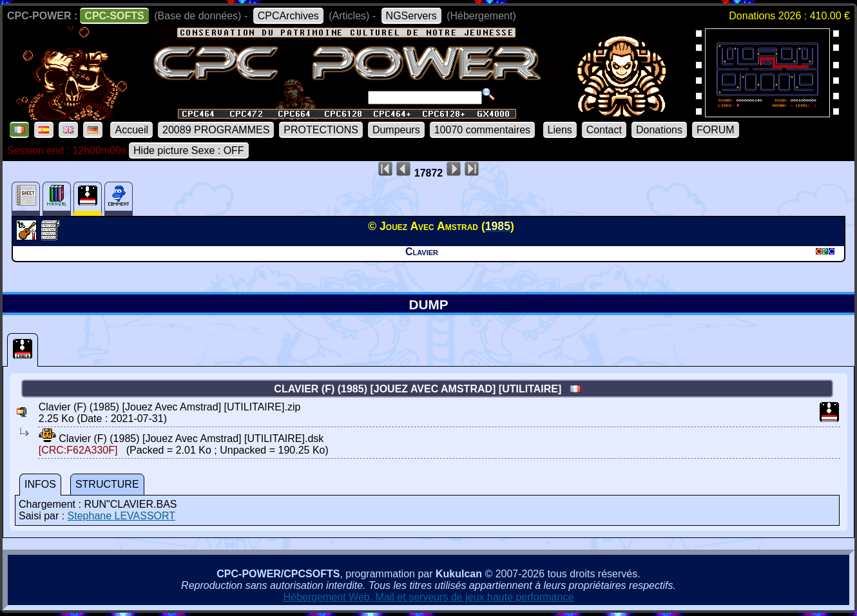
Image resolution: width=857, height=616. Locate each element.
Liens (560, 130)
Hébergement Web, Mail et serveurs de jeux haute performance (429, 597)
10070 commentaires (482, 130)
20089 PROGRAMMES (216, 130)
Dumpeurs (396, 130)
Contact (604, 130)
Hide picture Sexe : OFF (189, 150)
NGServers (411, 16)
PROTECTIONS (321, 130)
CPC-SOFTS (114, 16)
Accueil (131, 130)
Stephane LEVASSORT (122, 516)
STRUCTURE (107, 484)
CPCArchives (288, 16)
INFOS (40, 484)
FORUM (716, 130)
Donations (659, 130)
